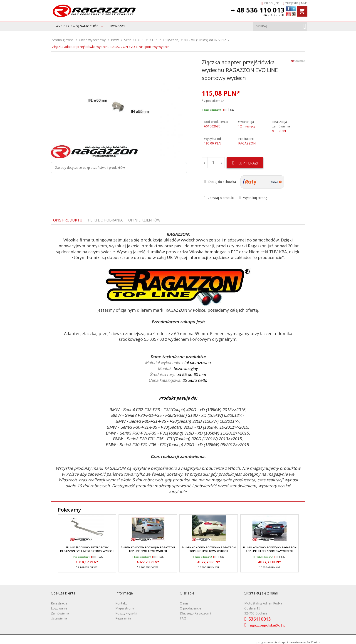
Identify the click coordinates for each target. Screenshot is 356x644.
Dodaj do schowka (220, 179)
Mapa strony (125, 606)
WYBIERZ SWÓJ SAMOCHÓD (77, 26)
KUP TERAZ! (246, 163)
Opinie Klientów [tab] (144, 218)
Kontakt (121, 601)
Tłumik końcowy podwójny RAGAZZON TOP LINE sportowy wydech (148, 547)
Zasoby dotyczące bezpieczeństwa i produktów (90, 168)
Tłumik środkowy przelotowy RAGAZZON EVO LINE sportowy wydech (87, 547)
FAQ (183, 616)
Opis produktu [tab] (68, 218)
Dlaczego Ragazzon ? (196, 611)
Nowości (117, 26)
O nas (184, 601)
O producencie (190, 606)
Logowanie (59, 606)
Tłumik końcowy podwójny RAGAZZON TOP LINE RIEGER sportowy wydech (269, 547)
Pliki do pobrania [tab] (105, 218)
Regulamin (123, 616)
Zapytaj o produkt (219, 195)
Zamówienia (60, 611)
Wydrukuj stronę (253, 195)
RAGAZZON (247, 143)
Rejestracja (59, 601)
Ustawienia (59, 616)
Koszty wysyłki (126, 611)
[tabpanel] (178, 361)
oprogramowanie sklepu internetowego (280, 640)
